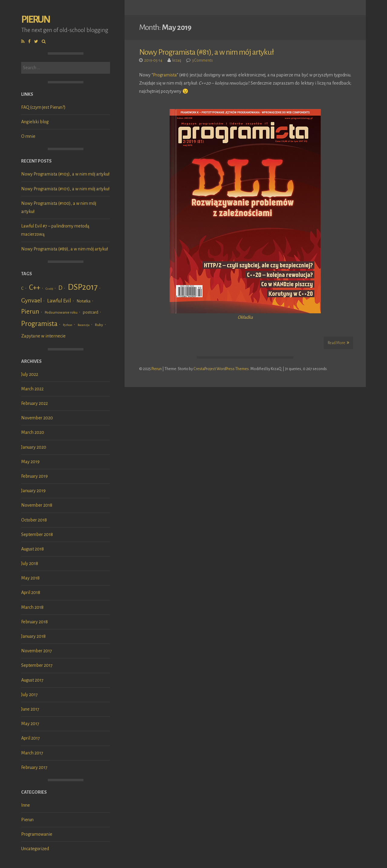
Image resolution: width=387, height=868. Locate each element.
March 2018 (32, 607)
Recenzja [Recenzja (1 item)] (84, 325)
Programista (165, 75)
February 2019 (34, 476)
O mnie (28, 136)
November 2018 (37, 505)
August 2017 (32, 680)
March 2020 (33, 432)
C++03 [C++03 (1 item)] (49, 289)
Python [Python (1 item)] (68, 325)
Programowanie (37, 834)
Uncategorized (35, 849)
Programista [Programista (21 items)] (39, 324)
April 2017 (31, 738)
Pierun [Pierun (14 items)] (30, 312)
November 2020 (37, 418)
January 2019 (33, 491)
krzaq (177, 60)
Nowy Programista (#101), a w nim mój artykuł (65, 189)
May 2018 (30, 578)
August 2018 (33, 549)
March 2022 (32, 389)
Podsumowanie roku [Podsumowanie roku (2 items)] (61, 312)
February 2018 (34, 622)
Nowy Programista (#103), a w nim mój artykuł (65, 174)
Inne (26, 805)
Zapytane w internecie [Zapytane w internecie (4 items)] (43, 336)
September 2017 (37, 665)
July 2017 (29, 695)
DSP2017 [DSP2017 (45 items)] (83, 287)
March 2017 (32, 753)
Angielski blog (35, 122)
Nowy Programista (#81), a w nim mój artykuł (206, 52)
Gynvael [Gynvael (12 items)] (31, 300)
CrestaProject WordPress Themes (221, 369)
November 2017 (37, 651)
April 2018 (31, 592)
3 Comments (202, 60)
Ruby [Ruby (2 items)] (99, 325)
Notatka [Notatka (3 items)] (83, 301)
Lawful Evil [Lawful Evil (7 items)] (59, 301)
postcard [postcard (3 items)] (91, 312)
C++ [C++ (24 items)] (35, 287)
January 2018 (33, 636)
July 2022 (30, 374)
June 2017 (30, 709)
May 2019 (30, 462)
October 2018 (34, 520)
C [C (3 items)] (22, 288)
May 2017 (30, 724)
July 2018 (30, 563)
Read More (338, 343)
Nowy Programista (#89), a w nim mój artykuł (65, 249)
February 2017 (34, 767)
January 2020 (34, 447)
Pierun (36, 19)
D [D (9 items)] (60, 288)
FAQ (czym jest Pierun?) (43, 107)
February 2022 (34, 403)
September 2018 (37, 534)
